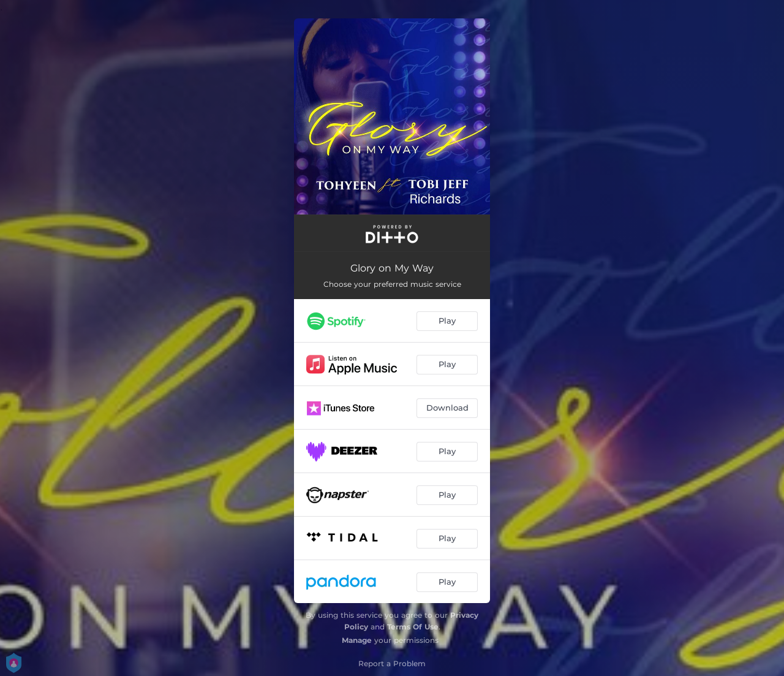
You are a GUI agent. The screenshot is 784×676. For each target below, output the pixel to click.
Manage (357, 640)
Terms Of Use (413, 627)
